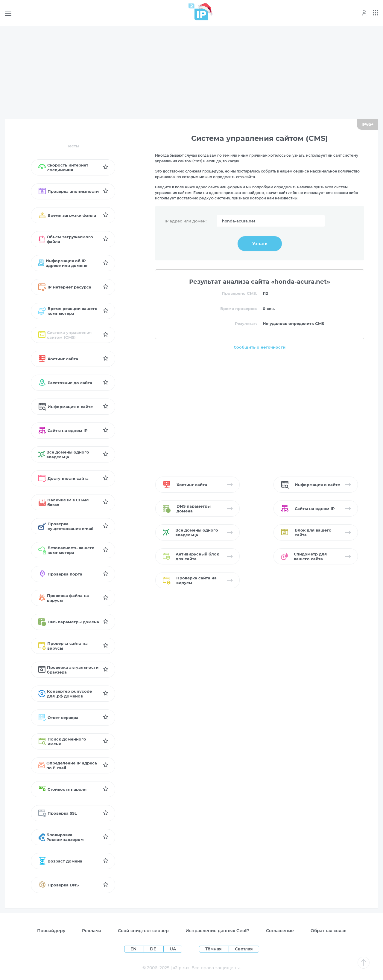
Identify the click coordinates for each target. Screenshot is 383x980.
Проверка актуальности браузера (68, 670)
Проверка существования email (66, 526)
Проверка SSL (58, 813)
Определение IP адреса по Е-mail (68, 765)
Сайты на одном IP (63, 431)
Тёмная (213, 949)
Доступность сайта (63, 478)
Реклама (92, 931)
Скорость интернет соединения (63, 167)
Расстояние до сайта (65, 383)
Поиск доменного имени (62, 741)
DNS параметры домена (69, 622)
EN (134, 949)
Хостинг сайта (58, 359)
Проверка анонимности (69, 191)
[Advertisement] (191, 72)
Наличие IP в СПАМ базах (64, 502)
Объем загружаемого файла (66, 239)
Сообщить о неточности (260, 347)
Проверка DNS (58, 885)
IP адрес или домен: (186, 221)
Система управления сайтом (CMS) (65, 335)
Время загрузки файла (67, 215)
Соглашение (280, 931)
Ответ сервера (58, 718)
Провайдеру (51, 931)
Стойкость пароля (62, 789)
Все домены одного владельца (64, 454)
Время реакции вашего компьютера (68, 311)
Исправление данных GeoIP (217, 931)
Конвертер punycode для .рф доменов (65, 694)
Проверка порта (60, 574)
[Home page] (198, 12)
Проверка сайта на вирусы (63, 646)
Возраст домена (60, 861)
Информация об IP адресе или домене (63, 263)
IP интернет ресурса (65, 287)
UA (173, 949)
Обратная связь (328, 931)
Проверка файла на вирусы (64, 598)
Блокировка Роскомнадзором (61, 837)
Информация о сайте (66, 407)
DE (154, 949)
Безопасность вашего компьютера (66, 550)
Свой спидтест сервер (143, 931)
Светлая (244, 949)
